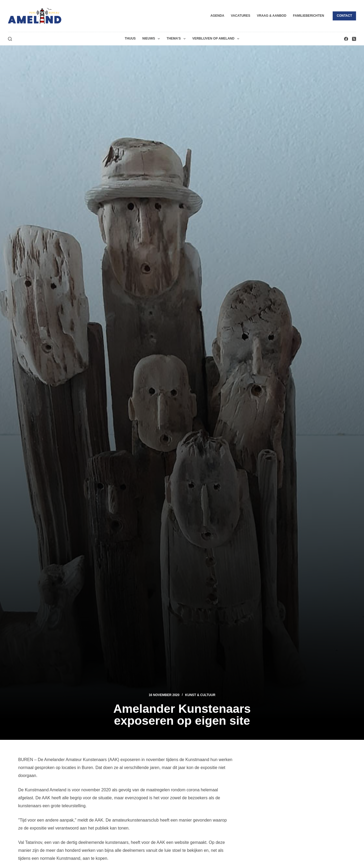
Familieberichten (308, 16)
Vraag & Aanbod (271, 16)
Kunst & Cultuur (200, 695)
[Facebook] (346, 39)
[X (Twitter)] (354, 39)
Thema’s (177, 39)
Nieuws (152, 39)
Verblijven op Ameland (217, 39)
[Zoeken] (10, 39)
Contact (344, 16)
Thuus (130, 38)
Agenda (217, 16)
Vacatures (241, 16)
